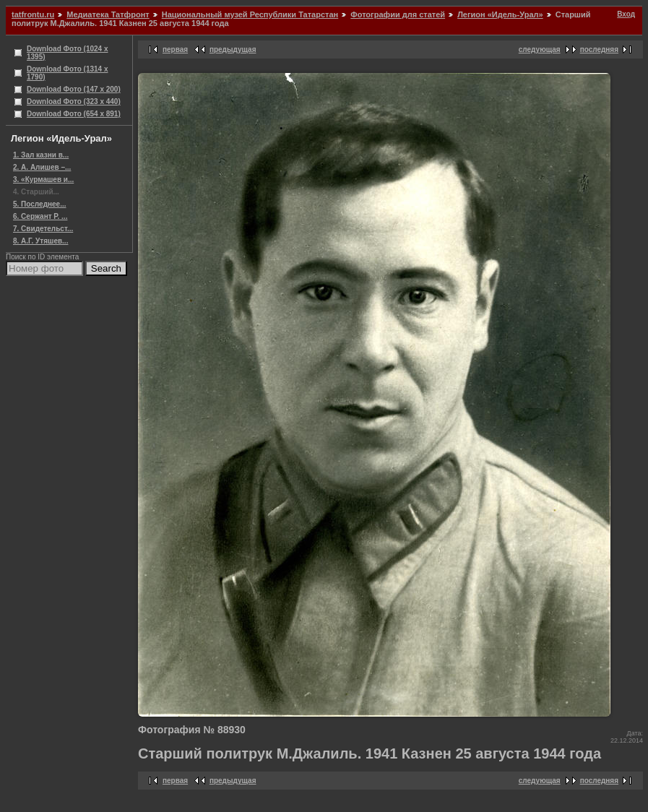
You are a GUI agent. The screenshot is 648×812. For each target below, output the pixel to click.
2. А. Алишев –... (42, 167)
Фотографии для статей (398, 14)
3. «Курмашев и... (43, 180)
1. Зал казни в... (41, 155)
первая (175, 49)
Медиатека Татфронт (108, 14)
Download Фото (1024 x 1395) (68, 53)
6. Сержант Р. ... (40, 216)
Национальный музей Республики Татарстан (250, 14)
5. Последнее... (39, 204)
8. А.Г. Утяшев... (40, 241)
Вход (626, 14)
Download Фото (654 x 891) (74, 114)
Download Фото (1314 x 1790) (68, 73)
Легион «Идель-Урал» (500, 14)
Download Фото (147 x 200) (74, 89)
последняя (599, 49)
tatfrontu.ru (33, 14)
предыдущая (233, 49)
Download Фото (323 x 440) (74, 101)
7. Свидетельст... (43, 229)
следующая (540, 49)
